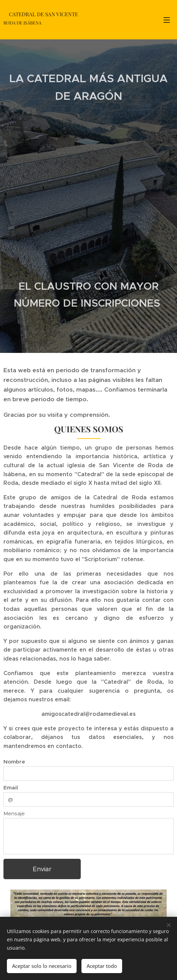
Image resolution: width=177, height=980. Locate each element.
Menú (167, 20)
